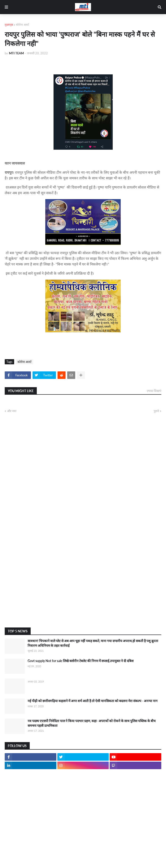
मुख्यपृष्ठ (9, 25)
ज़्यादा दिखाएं (154, 391)
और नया (12, 411)
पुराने (156, 411)
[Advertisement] (83, 586)
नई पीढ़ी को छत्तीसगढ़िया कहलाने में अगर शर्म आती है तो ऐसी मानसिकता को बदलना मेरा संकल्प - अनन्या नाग (93, 701)
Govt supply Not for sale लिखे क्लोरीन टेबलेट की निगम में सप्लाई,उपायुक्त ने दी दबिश (81, 661)
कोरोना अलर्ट (22, 25)
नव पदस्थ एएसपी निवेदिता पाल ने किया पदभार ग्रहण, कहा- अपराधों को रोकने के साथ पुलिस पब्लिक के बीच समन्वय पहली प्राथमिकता (92, 723)
